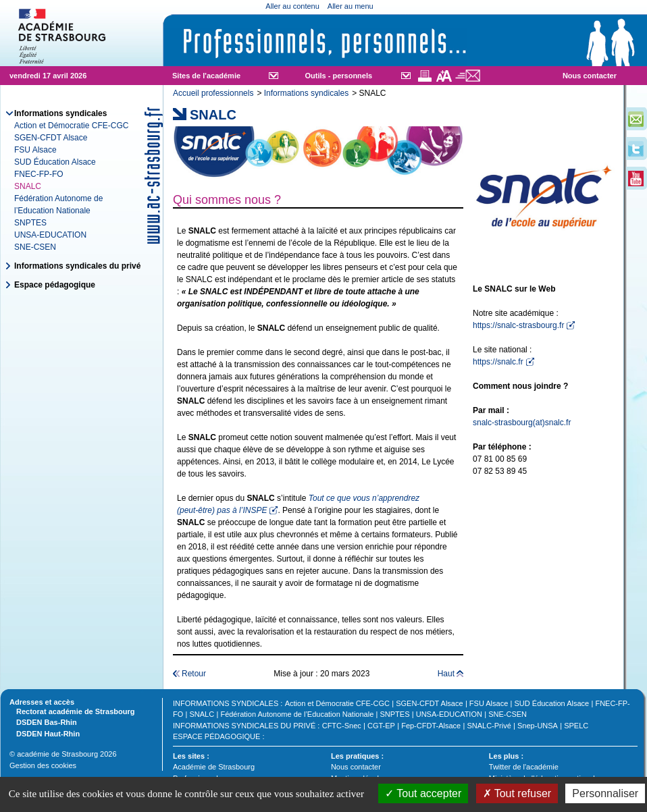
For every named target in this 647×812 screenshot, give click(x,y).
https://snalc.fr (498, 362)
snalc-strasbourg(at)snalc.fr (522, 423)
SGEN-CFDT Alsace (51, 138)
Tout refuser (517, 793)
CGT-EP (381, 726)
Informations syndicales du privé (77, 266)
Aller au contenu (292, 6)
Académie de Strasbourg (214, 767)
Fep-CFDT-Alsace (431, 726)
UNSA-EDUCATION (50, 235)
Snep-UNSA (538, 726)
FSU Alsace (35, 150)
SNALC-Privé (489, 726)
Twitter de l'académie (524, 767)
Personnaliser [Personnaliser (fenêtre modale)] (605, 793)
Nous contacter (590, 76)
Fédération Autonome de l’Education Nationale (297, 714)
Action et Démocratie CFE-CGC (71, 126)
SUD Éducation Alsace (55, 162)
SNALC (202, 714)
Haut (446, 674)
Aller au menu (351, 6)
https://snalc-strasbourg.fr (518, 325)
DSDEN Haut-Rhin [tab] (45, 733)
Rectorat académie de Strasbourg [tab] (72, 711)
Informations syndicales (306, 93)
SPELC (576, 726)
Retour (194, 674)
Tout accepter (423, 793)
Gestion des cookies (43, 765)
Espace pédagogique (55, 285)
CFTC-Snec (342, 726)
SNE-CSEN (35, 247)
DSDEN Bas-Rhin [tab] (43, 722)
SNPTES (30, 223)
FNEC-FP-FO (39, 174)
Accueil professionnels (213, 93)
